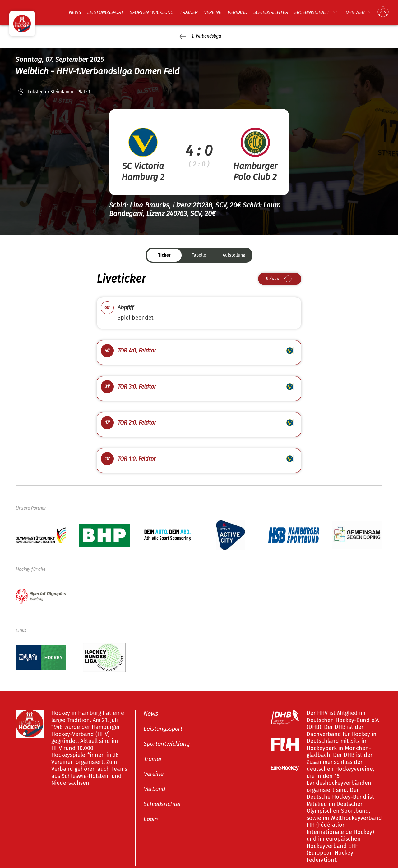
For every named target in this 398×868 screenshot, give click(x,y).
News (75, 12)
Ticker (164, 255)
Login (150, 819)
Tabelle (199, 255)
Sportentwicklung (151, 12)
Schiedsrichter (271, 12)
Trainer (188, 12)
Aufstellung (234, 255)
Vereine (212, 12)
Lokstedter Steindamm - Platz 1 (59, 92)
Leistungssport (105, 12)
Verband (237, 12)
